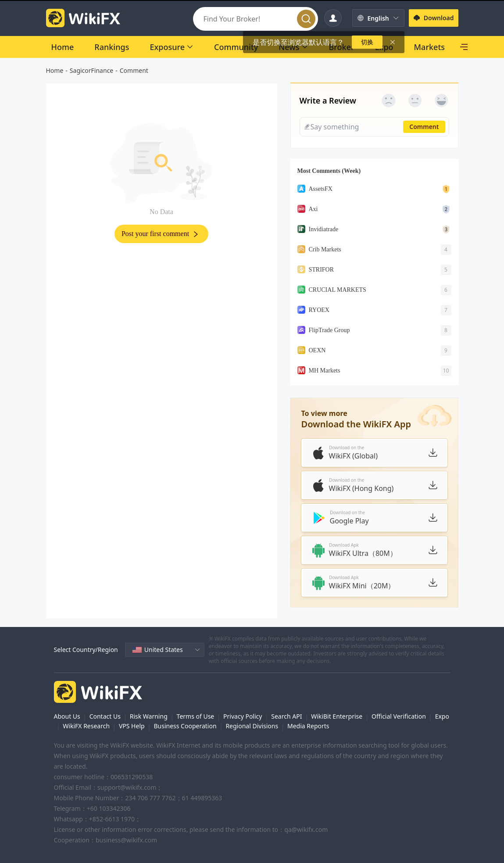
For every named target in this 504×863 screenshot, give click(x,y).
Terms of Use (196, 716)
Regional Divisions (252, 726)
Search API (286, 716)
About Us (67, 716)
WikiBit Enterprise (337, 716)
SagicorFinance (91, 70)
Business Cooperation (185, 726)
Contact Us (105, 716)
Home (55, 70)
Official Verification (399, 716)
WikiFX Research (86, 726)
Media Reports (308, 726)
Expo (442, 716)
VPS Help (132, 726)
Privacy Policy (243, 716)
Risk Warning (149, 716)
